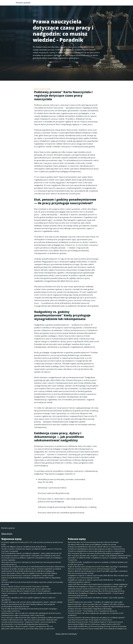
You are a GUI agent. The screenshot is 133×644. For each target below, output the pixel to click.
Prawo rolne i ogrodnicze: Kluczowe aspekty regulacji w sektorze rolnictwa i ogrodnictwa (28, 599)
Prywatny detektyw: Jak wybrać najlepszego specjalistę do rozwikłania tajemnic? (96, 618)
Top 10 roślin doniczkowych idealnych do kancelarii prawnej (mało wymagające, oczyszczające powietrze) (29, 610)
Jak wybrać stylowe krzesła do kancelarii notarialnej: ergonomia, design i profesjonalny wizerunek (32, 583)
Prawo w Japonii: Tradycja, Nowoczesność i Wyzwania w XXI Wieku (25, 587)
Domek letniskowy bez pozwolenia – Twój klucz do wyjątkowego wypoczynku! (95, 602)
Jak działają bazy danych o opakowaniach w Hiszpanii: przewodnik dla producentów (31, 556)
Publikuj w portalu (89, 3)
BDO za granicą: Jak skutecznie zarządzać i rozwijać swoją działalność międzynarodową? (99, 556)
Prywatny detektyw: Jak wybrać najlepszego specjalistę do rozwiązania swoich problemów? (96, 614)
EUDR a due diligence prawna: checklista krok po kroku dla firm (24, 547)
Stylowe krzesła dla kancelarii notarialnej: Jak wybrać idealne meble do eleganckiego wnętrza (31, 579)
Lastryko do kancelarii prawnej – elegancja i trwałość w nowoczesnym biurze (29, 622)
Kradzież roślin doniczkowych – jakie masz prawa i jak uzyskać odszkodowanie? (29, 620)
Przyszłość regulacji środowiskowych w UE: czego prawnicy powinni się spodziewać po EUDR (32, 543)
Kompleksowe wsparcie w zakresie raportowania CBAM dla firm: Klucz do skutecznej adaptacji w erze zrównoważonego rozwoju (98, 577)
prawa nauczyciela (42, 89)
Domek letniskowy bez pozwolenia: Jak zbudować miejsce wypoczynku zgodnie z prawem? (96, 599)
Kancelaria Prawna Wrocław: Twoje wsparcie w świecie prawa (90, 620)
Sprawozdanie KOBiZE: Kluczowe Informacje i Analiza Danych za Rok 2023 (94, 624)
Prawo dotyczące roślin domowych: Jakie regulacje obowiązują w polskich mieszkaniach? (33, 618)
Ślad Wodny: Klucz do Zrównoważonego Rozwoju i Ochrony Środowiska (93, 542)
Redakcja (103, 3)
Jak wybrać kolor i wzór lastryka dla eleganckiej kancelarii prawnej (25, 624)
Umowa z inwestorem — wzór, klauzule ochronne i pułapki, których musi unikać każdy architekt (31, 594)
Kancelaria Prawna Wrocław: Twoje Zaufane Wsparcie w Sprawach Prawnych (95, 622)
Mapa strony (7, 533)
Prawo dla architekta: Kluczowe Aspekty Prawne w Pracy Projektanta (26, 591)
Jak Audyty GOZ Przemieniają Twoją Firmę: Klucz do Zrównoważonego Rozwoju (96, 591)
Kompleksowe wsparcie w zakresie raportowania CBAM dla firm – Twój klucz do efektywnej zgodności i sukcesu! (96, 581)
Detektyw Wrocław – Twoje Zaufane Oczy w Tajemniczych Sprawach (92, 611)
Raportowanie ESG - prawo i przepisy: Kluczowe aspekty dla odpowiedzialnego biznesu (99, 606)
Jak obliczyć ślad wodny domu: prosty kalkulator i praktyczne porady (92, 544)
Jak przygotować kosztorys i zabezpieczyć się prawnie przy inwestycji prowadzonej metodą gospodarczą (31, 563)
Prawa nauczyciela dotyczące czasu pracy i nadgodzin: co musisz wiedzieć (28, 575)
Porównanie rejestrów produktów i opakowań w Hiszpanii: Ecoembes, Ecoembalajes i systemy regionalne (32, 559)
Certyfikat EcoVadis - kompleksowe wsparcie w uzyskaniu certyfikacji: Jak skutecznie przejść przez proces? (98, 563)
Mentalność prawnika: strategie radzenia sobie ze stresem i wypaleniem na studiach (31, 569)
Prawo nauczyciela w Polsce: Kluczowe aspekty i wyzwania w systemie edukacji (29, 573)
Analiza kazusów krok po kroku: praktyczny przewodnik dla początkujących (28, 571)
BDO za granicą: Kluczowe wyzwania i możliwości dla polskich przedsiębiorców (96, 553)
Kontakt (113, 3)
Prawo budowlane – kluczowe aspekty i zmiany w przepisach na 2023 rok (27, 626)
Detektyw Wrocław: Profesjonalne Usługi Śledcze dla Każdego (90, 609)
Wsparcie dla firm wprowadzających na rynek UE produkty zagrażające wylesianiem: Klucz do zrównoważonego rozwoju (98, 572)
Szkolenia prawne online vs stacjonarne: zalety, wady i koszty (23, 615)
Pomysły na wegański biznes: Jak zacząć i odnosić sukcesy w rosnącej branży (95, 547)
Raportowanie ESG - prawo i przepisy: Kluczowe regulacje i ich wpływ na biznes (96, 604)
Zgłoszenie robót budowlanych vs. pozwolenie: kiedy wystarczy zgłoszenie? (28, 629)
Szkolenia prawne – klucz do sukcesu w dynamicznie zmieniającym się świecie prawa (31, 613)
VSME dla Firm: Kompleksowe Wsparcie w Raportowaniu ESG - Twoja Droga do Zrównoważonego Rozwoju (96, 594)
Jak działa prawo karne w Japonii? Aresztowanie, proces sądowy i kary (26, 589)
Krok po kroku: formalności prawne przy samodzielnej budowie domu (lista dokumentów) (33, 567)
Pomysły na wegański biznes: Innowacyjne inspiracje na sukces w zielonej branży (96, 549)
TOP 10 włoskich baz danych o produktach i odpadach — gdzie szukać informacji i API (31, 553)
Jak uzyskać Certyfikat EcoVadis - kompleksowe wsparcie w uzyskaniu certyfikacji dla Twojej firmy (98, 559)
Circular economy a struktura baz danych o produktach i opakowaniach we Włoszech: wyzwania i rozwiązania (32, 550)
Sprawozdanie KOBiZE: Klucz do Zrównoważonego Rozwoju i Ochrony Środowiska (97, 626)
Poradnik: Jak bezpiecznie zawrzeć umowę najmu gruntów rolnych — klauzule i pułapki (32, 602)
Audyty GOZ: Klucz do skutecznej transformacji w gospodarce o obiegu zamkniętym (98, 584)
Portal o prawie (24, 3)
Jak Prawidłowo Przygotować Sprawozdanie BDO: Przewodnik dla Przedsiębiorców (97, 629)
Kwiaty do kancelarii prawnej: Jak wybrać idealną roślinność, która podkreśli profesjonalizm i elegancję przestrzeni (28, 605)
